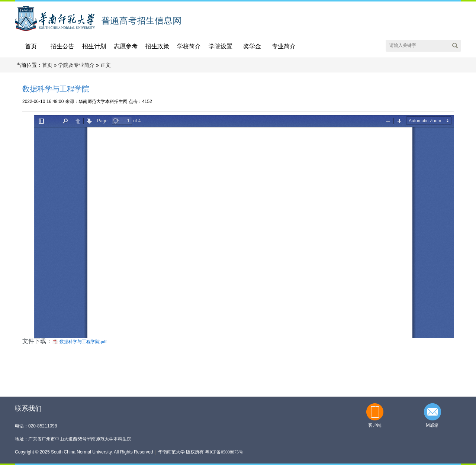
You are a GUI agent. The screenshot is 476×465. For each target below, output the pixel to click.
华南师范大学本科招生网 (55, 18)
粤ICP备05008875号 (224, 452)
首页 (31, 46)
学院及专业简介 (76, 65)
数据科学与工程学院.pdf (83, 342)
